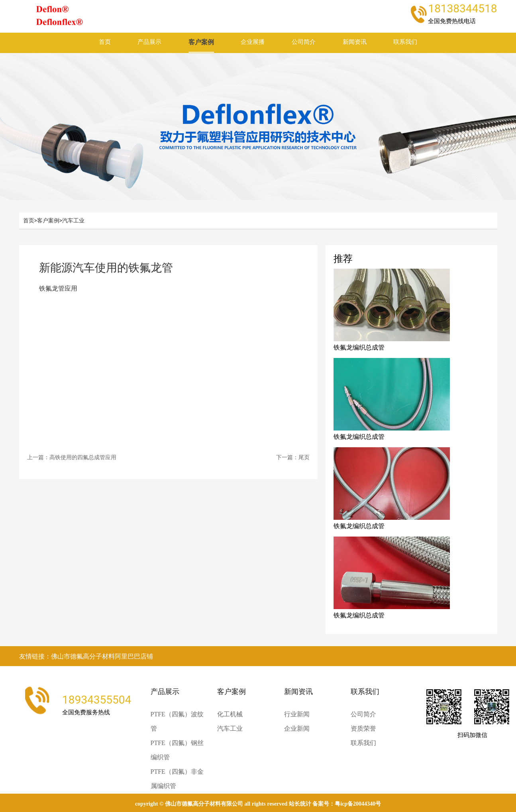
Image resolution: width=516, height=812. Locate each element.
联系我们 (405, 42)
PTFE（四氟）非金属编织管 (177, 779)
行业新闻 (297, 714)
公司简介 (304, 42)
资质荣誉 (363, 728)
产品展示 (149, 42)
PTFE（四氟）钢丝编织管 (177, 750)
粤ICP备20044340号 (358, 804)
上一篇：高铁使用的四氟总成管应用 (72, 457)
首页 (105, 42)
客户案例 (201, 42)
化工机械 (230, 714)
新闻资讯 (355, 42)
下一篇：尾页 (293, 457)
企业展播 (253, 42)
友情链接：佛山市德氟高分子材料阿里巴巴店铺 (86, 656)
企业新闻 (297, 728)
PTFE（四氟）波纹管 (177, 721)
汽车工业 (73, 220)
